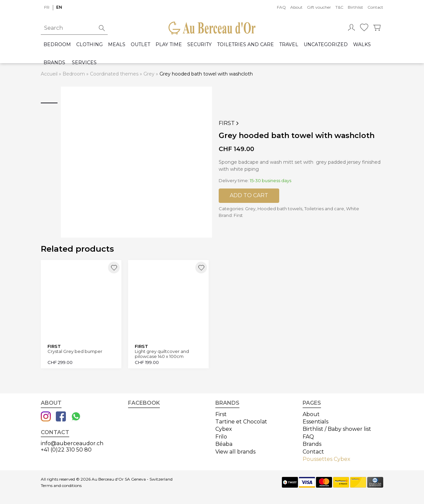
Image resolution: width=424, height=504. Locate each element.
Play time (169, 45)
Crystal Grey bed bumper (75, 351)
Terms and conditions (61, 486)
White (353, 209)
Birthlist (355, 7)
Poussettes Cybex (327, 459)
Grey (149, 74)
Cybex (224, 429)
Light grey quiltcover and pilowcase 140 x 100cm (162, 354)
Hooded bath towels (280, 209)
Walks (362, 45)
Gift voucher (319, 7)
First (229, 123)
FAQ (281, 7)
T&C (339, 7)
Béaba (224, 444)
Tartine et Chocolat (241, 422)
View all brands (235, 452)
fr (47, 7)
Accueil (49, 74)
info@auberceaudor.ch (72, 443)
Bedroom (57, 45)
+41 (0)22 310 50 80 (66, 450)
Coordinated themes (114, 74)
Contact (375, 7)
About (296, 7)
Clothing (89, 45)
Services (84, 63)
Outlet (140, 45)
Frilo (221, 437)
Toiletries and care (245, 45)
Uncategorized (326, 45)
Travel (289, 45)
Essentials (315, 422)
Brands (54, 63)
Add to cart (249, 195)
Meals (117, 45)
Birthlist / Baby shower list (337, 429)
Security (199, 45)
